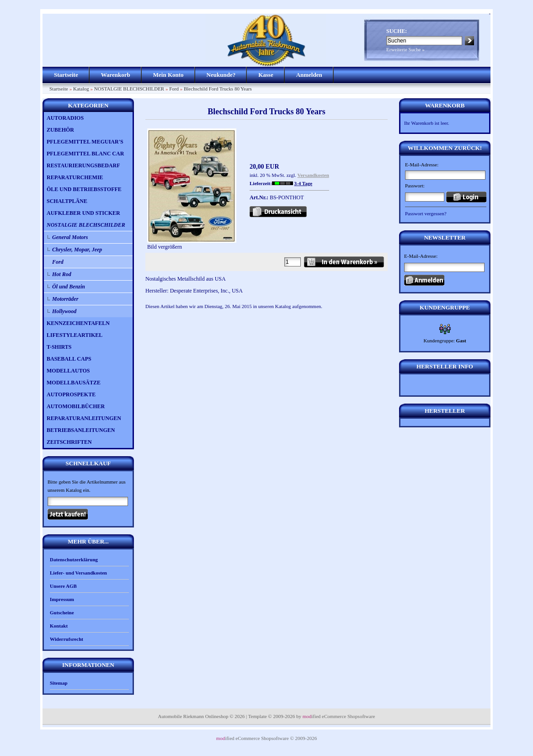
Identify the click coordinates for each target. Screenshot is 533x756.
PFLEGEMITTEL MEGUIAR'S (85, 142)
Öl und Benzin (69, 287)
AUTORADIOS (65, 118)
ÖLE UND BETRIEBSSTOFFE (84, 189)
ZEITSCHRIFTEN (69, 442)
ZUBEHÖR (60, 130)
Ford (174, 89)
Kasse (266, 75)
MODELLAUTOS (68, 371)
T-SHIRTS (59, 347)
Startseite (66, 75)
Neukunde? (221, 75)
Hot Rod (62, 274)
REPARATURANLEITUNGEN (84, 418)
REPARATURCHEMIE (75, 177)
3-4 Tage (303, 183)
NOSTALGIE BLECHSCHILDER (129, 89)
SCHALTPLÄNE (67, 201)
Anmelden (309, 75)
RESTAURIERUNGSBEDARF (83, 165)
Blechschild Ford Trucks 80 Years (218, 89)
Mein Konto (168, 75)
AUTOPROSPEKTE (71, 394)
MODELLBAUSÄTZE (74, 383)
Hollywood (64, 311)
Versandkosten (313, 175)
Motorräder (65, 299)
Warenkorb (116, 75)
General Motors (70, 237)
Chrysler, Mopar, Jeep (77, 250)
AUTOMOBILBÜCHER (76, 406)
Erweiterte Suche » (405, 49)
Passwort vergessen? (426, 213)
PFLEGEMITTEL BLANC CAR (85, 154)
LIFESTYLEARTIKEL (75, 335)
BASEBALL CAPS (69, 359)
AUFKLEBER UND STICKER (83, 213)
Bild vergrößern (192, 244)
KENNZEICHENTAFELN (78, 323)
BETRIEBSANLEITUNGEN (81, 430)
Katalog (81, 89)
